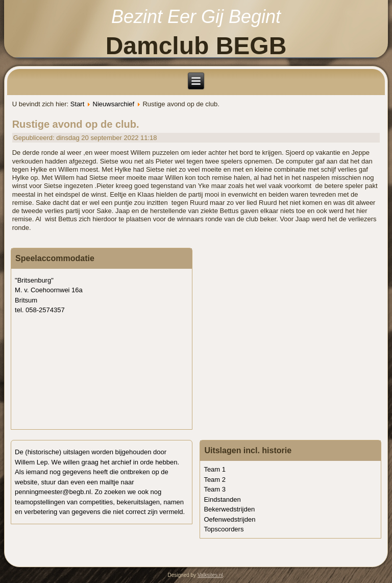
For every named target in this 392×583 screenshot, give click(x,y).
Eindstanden (222, 499)
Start (77, 104)
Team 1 (215, 469)
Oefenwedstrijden (229, 519)
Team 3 (215, 489)
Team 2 (215, 480)
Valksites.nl (210, 575)
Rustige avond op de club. (76, 124)
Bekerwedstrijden (229, 509)
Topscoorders (224, 529)
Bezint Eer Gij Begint (196, 17)
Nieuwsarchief (114, 104)
